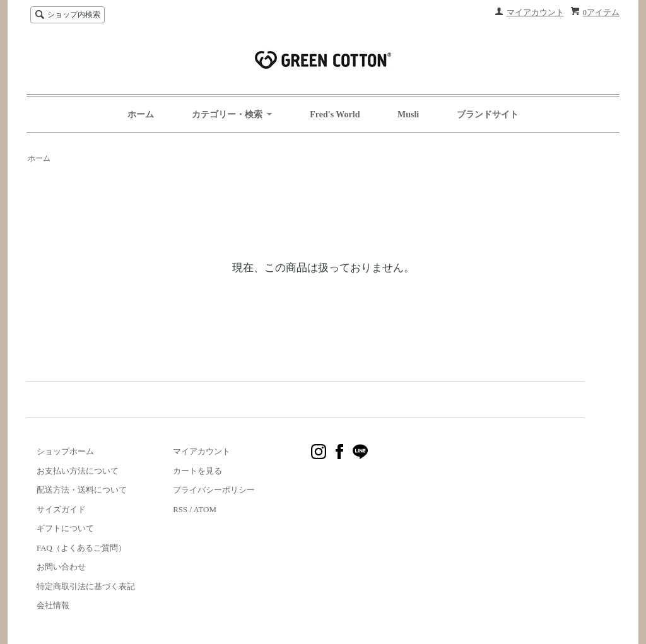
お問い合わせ (61, 567)
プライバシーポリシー (214, 490)
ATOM (205, 509)
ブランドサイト (488, 114)
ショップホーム (65, 451)
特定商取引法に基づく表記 (86, 586)
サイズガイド (61, 509)
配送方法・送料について (82, 490)
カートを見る (197, 471)
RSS (180, 509)
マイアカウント (535, 12)
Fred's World (335, 114)
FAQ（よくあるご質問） (81, 548)
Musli (408, 114)
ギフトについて (65, 528)
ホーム (141, 114)
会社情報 (53, 605)
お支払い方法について (78, 471)
